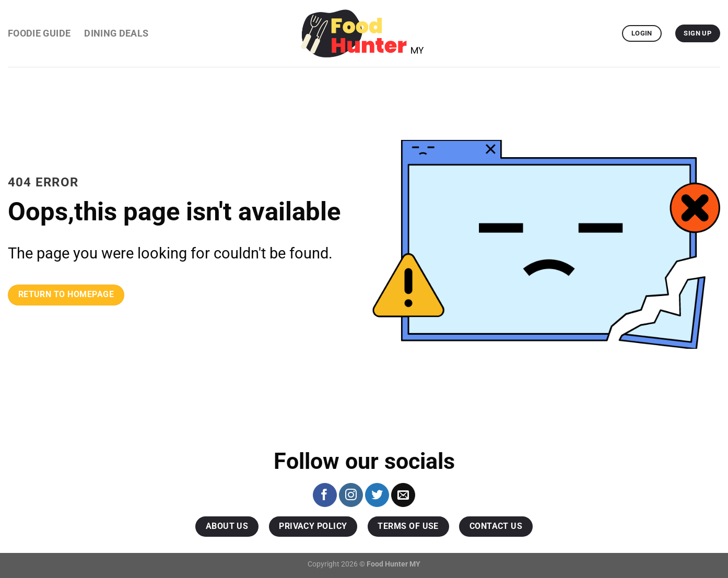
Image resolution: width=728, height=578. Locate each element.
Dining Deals (116, 33)
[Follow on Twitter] (377, 495)
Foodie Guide (39, 33)
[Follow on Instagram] (351, 495)
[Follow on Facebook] (325, 495)
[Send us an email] (403, 495)
